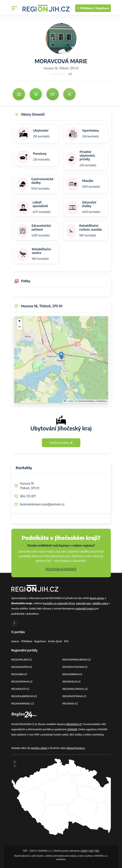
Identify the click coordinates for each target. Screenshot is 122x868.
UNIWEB (72, 729)
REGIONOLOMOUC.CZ (75, 689)
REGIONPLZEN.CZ (22, 660)
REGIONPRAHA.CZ (22, 681)
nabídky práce (100, 603)
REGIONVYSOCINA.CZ (75, 667)
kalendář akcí (84, 603)
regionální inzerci (85, 608)
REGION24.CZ (70, 703)
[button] (61, 356)
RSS (66, 641)
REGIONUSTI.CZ (20, 689)
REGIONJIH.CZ (19, 674)
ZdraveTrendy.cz (76, 748)
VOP (91, 851)
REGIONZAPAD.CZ (22, 667)
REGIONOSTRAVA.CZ (74, 696)
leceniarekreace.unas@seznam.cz (42, 504)
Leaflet (69, 401)
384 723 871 (28, 496)
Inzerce (15, 641)
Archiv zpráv (55, 641)
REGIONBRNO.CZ (72, 674)
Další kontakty (61, 443)
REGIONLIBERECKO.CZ (24, 696)
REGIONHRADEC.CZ (23, 703)
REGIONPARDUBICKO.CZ (77, 660)
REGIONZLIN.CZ (72, 681)
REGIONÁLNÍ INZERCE (61, 569)
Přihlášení (27, 641)
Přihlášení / (86, 8)
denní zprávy (97, 598)
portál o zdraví (39, 748)
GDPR (84, 851)
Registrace (102, 8)
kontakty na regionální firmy (59, 603)
